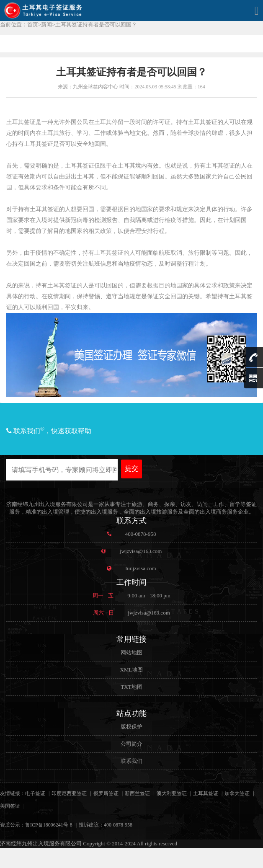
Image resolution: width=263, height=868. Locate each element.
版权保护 (131, 727)
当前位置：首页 (19, 25)
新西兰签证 (137, 793)
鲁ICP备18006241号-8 (49, 825)
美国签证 (10, 806)
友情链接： (13, 793)
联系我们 (131, 761)
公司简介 (131, 744)
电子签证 (35, 793)
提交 (131, 469)
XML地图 (132, 670)
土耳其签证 (206, 793)
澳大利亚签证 (172, 793)
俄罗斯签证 (106, 793)
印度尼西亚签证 (69, 793)
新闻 (46, 25)
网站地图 (131, 652)
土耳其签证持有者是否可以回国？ (96, 25)
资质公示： (13, 825)
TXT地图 (131, 687)
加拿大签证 (237, 793)
